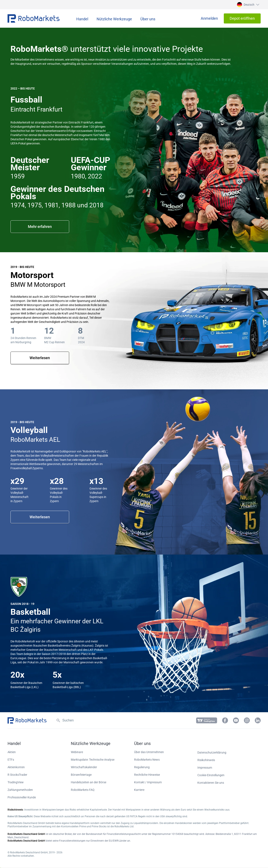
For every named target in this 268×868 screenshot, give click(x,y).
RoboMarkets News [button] (147, 760)
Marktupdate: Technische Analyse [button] (93, 760)
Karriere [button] (139, 790)
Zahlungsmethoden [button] (20, 790)
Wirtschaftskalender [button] (84, 767)
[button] (248, 5)
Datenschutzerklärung (212, 752)
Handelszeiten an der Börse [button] (89, 782)
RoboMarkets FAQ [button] (83, 790)
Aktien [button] (12, 752)
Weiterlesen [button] (40, 358)
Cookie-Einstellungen (211, 775)
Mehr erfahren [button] (40, 227)
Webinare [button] (77, 752)
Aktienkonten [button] (16, 767)
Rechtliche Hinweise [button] (147, 775)
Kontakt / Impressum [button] (148, 782)
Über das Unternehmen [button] (149, 752)
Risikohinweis (206, 760)
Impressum (205, 768)
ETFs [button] (11, 760)
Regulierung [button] (142, 767)
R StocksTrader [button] (17, 775)
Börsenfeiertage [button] (81, 775)
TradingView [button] (16, 782)
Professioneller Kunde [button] (22, 797)
